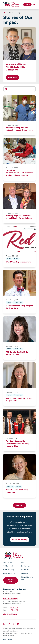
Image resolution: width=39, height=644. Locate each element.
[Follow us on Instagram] (9, 624)
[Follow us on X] (14, 624)
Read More (12, 77)
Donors (16, 259)
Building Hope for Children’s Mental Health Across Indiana (19, 217)
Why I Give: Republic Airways (19, 262)
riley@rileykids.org (10, 614)
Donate (27, 4)
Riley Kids (10, 487)
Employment (26, 566)
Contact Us (25, 573)
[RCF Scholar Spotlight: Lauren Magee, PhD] (19, 375)
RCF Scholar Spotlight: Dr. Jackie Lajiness (17, 353)
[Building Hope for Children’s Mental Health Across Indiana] (19, 196)
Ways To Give (8, 562)
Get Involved (8, 566)
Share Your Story (20, 540)
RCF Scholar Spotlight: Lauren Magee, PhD (19, 400)
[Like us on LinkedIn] (18, 624)
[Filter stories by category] (19, 89)
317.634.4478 (14, 610)
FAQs (23, 562)
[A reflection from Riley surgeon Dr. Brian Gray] (19, 283)
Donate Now (11, 580)
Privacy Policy (8, 640)
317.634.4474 (14, 608)
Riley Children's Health (27, 578)
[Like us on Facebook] (4, 624)
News (9, 259)
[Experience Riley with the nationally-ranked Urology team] (19, 108)
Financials (25, 570)
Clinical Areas (18, 302)
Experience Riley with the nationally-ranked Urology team (19, 129)
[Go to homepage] (12, 5)
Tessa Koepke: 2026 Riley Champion (17, 491)
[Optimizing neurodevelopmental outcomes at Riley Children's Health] (19, 151)
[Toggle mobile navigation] (34, 5)
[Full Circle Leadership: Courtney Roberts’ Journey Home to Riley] (19, 422)
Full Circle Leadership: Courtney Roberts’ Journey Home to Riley (17, 444)
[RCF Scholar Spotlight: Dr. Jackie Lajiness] (19, 329)
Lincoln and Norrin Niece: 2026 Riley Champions (16, 67)
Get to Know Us (9, 573)
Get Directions (10, 599)
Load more (19, 505)
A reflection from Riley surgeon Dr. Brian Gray (19, 307)
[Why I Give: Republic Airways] (19, 239)
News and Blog (15, 13)
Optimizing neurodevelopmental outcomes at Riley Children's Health (19, 173)
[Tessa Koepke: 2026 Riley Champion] (19, 467)
